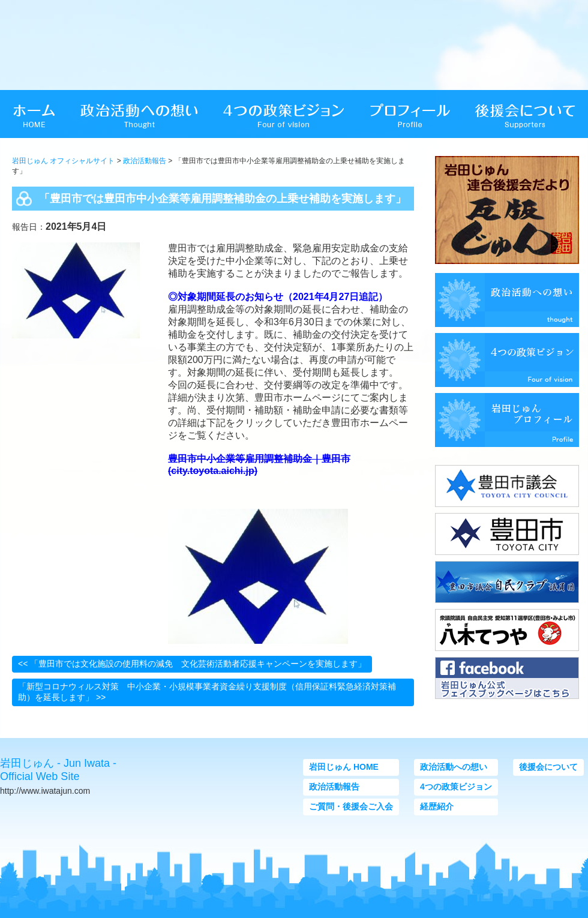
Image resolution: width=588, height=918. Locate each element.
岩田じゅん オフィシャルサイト (63, 161)
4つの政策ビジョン (456, 787)
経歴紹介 (437, 806)
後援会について (548, 767)
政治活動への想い (454, 767)
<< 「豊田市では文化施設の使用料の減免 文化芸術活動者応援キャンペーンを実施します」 (192, 664)
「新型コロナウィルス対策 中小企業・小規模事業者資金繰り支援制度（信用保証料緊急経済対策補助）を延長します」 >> (207, 692)
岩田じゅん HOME (344, 767)
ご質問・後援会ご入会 (351, 806)
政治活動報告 (145, 161)
